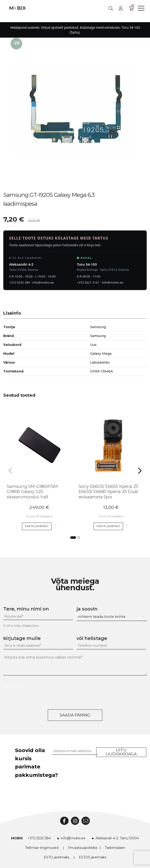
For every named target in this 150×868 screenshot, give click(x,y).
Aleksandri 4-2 (21, 264)
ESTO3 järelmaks (93, 857)
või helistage (92, 638)
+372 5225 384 (20, 282)
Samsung (98, 336)
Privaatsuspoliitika (83, 848)
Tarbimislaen (115, 848)
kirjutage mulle (22, 638)
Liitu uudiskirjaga (121, 752)
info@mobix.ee (43, 282)
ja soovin (87, 609)
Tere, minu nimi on (26, 609)
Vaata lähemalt (37, 526)
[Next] (139, 471)
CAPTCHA (13, 687)
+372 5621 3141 (88, 282)
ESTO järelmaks (57, 857)
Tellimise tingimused (42, 848)
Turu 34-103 (87, 264)
